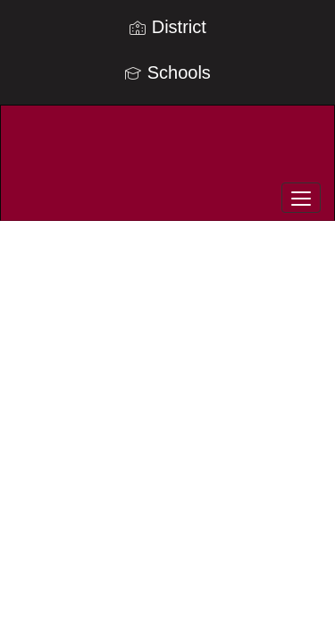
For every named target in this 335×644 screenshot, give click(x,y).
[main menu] (301, 198)
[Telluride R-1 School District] (167, 149)
